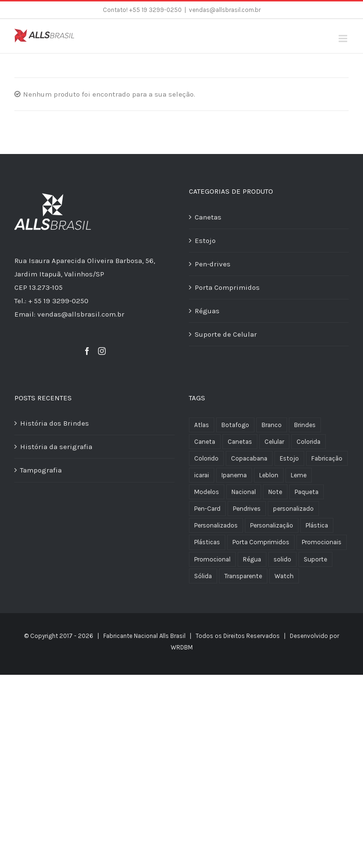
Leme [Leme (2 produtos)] (299, 475)
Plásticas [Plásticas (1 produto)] (207, 542)
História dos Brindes (55, 423)
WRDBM (182, 647)
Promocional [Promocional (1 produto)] (212, 559)
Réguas (207, 311)
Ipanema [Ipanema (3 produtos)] (234, 475)
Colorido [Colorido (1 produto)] (206, 458)
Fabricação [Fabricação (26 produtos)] (327, 458)
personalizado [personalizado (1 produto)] (293, 509)
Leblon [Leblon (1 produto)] (269, 475)
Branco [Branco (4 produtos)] (272, 425)
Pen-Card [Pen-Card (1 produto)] (207, 509)
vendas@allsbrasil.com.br (225, 10)
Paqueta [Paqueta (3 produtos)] (307, 492)
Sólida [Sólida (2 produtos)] (203, 576)
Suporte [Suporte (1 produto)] (315, 559)
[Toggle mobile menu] (344, 38)
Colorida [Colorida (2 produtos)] (308, 442)
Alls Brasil (172, 636)
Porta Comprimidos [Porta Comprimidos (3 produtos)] (261, 542)
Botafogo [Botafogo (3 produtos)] (235, 425)
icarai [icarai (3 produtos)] (202, 475)
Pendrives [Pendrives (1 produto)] (247, 509)
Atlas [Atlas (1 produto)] (202, 425)
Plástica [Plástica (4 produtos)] (317, 525)
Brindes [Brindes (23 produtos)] (305, 425)
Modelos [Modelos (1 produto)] (207, 492)
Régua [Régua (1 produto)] (252, 559)
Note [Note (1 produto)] (275, 492)
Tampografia (41, 470)
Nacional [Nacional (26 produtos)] (244, 492)
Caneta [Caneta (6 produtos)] (205, 442)
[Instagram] (102, 351)
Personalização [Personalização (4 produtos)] (272, 525)
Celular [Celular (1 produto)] (274, 442)
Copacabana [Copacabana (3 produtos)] (249, 458)
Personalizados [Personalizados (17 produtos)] (216, 525)
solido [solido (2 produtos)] (282, 559)
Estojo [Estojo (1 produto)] (289, 458)
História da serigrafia (56, 447)
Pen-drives (213, 264)
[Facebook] (87, 351)
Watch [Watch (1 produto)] (284, 576)
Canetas (208, 217)
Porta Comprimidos (227, 287)
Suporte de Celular (226, 334)
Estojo (205, 241)
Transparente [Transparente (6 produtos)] (243, 576)
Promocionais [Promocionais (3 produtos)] (322, 542)
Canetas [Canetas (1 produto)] (240, 442)
